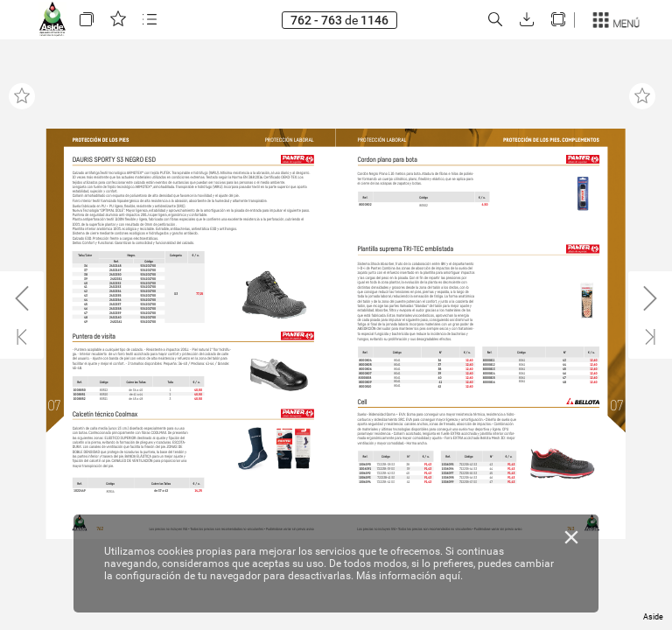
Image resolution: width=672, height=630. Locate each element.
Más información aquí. (409, 576)
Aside (653, 617)
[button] (87, 20)
